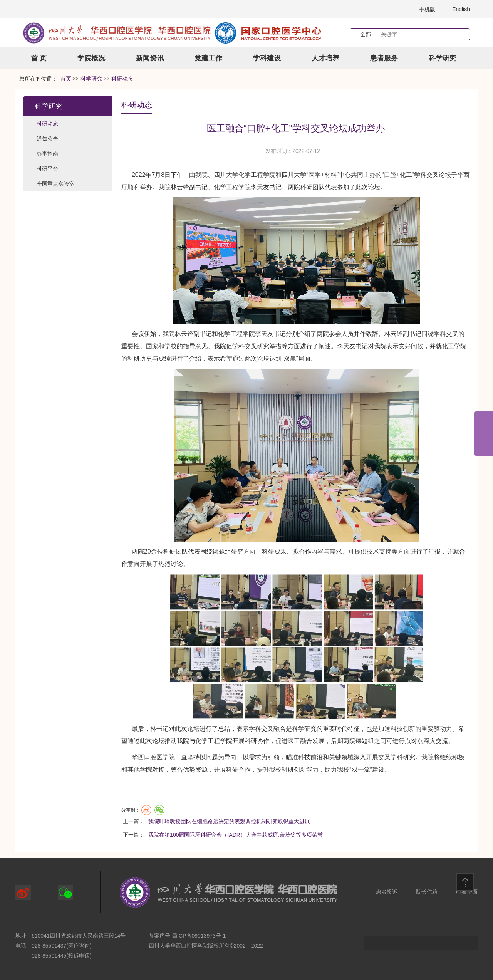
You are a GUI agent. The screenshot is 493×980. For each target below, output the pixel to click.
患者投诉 (387, 892)
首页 (66, 79)
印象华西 (467, 892)
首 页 (39, 58)
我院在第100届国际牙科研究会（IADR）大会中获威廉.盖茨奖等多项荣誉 (236, 835)
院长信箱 (427, 892)
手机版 (427, 9)
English (461, 9)
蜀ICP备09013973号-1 (199, 936)
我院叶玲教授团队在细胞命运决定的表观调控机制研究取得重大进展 (229, 821)
